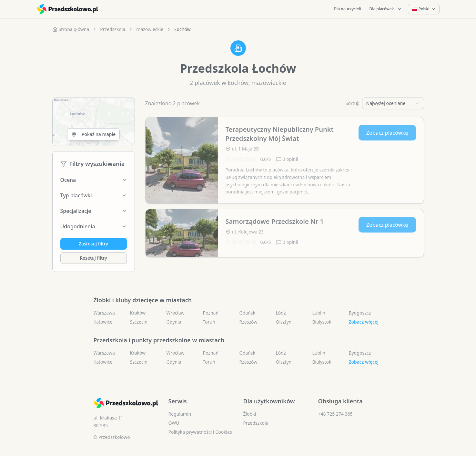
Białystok (322, 322)
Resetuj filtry (93, 258)
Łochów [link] (182, 29)
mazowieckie (150, 29)
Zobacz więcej (364, 322)
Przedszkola (113, 29)
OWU (174, 423)
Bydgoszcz (360, 313)
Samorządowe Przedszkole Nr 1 (275, 221)
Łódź (281, 313)
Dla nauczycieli (347, 9)
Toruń (209, 322)
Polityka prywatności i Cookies (200, 432)
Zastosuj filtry (93, 244)
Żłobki (250, 414)
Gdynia (174, 322)
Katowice (103, 322)
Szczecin (139, 322)
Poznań (211, 313)
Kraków (138, 313)
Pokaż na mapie (93, 134)
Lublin (319, 313)
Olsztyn (284, 322)
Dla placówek (386, 9)
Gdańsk (248, 313)
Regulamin (180, 414)
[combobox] (393, 103)
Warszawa (104, 313)
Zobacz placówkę (387, 133)
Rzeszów (248, 322)
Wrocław (176, 313)
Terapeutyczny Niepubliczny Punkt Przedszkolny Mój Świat (280, 134)
